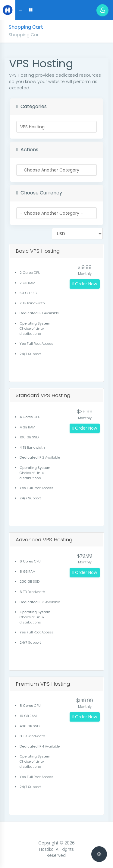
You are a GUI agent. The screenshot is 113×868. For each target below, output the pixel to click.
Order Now (85, 284)
